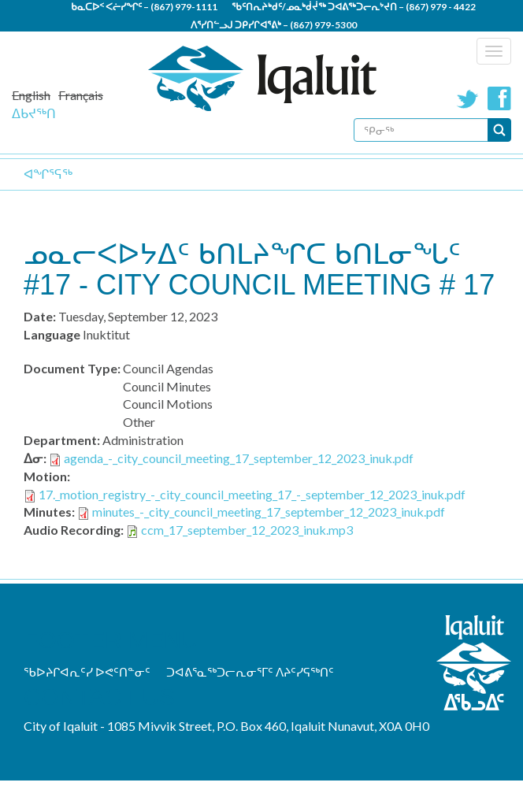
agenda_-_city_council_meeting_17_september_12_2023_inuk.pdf (239, 458)
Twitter (468, 98)
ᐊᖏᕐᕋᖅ (48, 174)
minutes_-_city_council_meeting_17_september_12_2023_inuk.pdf (269, 512)
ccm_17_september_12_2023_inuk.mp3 (247, 530)
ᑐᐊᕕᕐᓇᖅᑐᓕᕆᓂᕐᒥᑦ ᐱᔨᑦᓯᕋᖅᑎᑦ (250, 672)
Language (52, 334)
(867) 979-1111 (184, 7)
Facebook (499, 98)
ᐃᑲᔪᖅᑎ (34, 113)
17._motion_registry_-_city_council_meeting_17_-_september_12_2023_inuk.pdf (252, 494)
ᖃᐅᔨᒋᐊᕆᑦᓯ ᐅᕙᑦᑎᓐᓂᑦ (87, 672)
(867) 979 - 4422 (441, 7)
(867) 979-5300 (323, 25)
